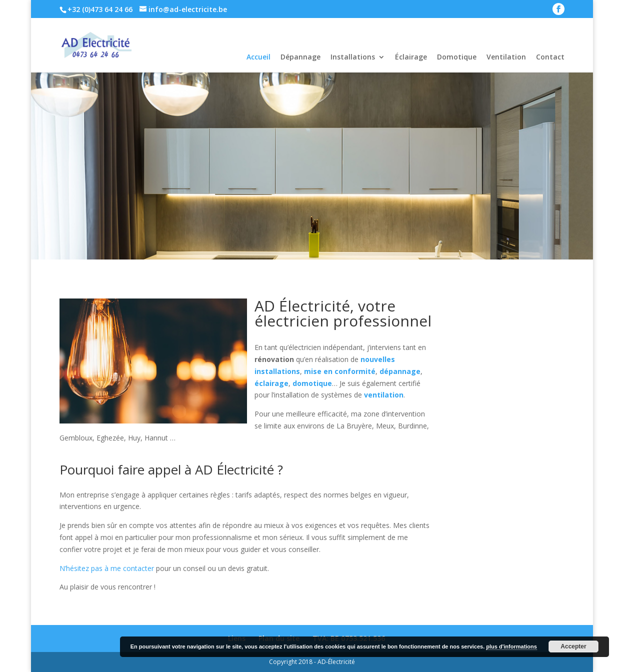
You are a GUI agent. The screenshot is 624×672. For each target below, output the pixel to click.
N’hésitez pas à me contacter (107, 568)
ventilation (384, 395)
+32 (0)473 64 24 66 (100, 9)
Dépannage (300, 57)
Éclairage (411, 57)
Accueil (258, 57)
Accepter (573, 646)
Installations (353, 57)
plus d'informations (511, 646)
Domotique (457, 57)
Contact (550, 57)
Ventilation (506, 57)
